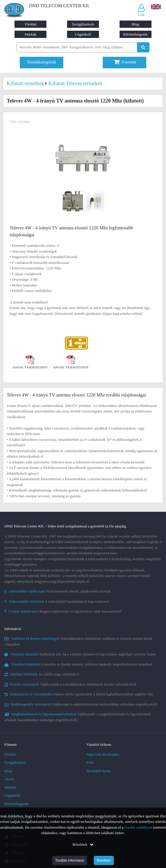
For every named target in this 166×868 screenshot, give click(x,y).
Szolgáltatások (83, 24)
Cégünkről (83, 34)
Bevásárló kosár (99, 771)
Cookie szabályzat (138, 827)
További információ (70, 860)
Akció (9, 779)
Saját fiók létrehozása (103, 754)
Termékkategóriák (41, 62)
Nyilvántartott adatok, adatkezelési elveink (58, 591)
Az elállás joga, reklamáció (42, 674)
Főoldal (30, 24)
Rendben (104, 860)
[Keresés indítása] (143, 47)
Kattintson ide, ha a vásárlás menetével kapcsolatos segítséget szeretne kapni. (80, 654)
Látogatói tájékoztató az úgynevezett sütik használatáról (63, 611)
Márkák (30, 34)
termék (125, 62)
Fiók (90, 762)
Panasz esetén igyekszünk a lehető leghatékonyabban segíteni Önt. (79, 694)
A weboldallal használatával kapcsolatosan (57, 601)
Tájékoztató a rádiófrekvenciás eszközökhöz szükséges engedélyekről (81, 704)
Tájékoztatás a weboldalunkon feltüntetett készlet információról (70, 684)
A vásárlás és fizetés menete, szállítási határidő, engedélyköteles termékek (78, 664)
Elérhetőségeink (136, 34)
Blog (135, 24)
